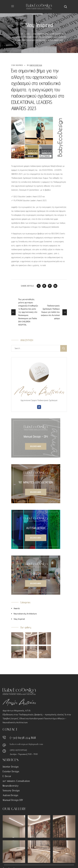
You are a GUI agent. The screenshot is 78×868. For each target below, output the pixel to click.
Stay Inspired (25, 34)
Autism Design (10, 795)
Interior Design (11, 767)
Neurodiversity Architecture (25, 614)
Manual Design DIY (13, 800)
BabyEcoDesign (36, 65)
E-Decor (7, 776)
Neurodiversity (11, 786)
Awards (17, 608)
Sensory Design (11, 791)
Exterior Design (11, 772)
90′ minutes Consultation (16, 781)
